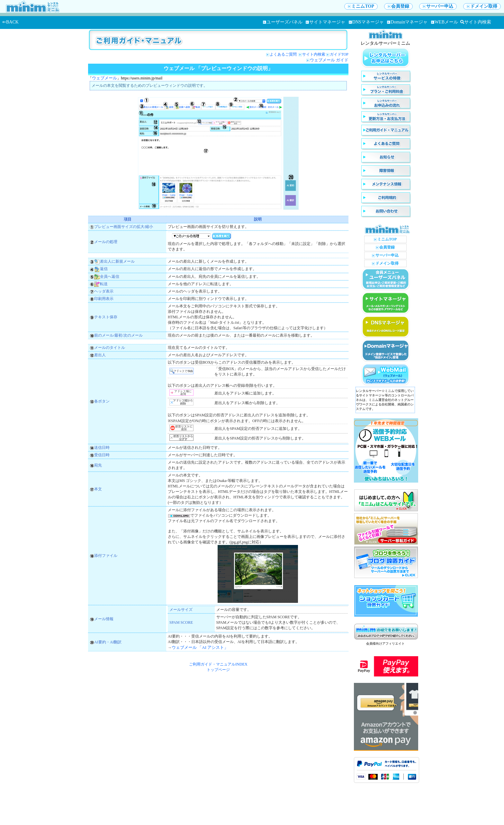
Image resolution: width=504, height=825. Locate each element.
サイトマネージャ (325, 22)
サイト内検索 (476, 22)
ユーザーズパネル (283, 22)
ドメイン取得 (482, 6)
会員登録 (398, 6)
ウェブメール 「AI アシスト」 (200, 647)
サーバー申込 (438, 6)
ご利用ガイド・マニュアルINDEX (218, 664)
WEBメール (445, 22)
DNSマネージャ (366, 22)
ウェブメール (104, 78)
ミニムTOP (361, 6)
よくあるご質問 (284, 54)
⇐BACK (10, 22)
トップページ (218, 670)
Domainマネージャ (407, 22)
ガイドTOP (339, 54)
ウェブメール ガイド (329, 60)
